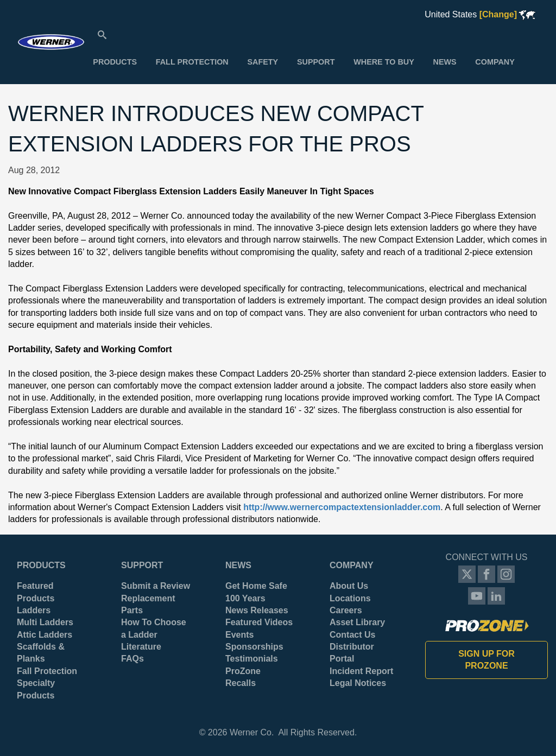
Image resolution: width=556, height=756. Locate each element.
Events (239, 635)
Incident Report (361, 671)
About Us (349, 586)
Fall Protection (47, 671)
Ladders (34, 610)
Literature (141, 647)
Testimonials (252, 659)
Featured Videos (259, 622)
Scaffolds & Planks (41, 653)
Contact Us (352, 635)
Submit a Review (156, 586)
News (238, 565)
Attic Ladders (45, 635)
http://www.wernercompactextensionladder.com (342, 507)
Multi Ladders (45, 622)
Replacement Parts (148, 604)
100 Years (245, 598)
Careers (346, 610)
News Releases (257, 610)
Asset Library (357, 622)
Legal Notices (358, 683)
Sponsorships (254, 647)
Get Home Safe (256, 586)
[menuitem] (115, 62)
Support (142, 565)
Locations (350, 598)
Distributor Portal (352, 653)
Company (352, 565)
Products (41, 565)
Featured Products (36, 592)
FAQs (132, 659)
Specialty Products (36, 689)
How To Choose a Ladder (154, 628)
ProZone (243, 671)
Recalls (241, 683)
